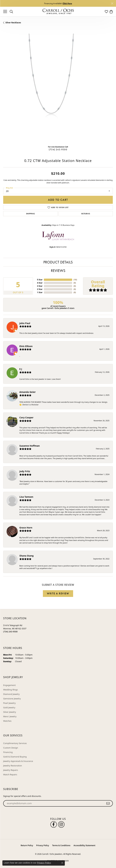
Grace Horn (26, 528)
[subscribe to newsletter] (108, 803)
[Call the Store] (10, 632)
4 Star (40, 283)
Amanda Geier (28, 392)
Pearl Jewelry (9, 703)
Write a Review (58, 593)
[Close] (112, 3)
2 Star (40, 289)
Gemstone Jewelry (12, 699)
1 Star (40, 292)
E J (21, 369)
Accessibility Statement (84, 845)
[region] (58, 88)
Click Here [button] (67, 3)
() (75, 280)
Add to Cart (58, 200)
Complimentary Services (15, 743)
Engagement (9, 685)
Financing (8, 752)
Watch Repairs (10, 774)
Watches (7, 721)
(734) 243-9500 (58, 150)
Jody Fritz (25, 471)
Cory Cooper (26, 417)
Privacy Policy (43, 845)
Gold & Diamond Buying (15, 757)
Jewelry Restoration (13, 766)
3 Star (40, 286)
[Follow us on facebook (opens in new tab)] (54, 824)
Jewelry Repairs (11, 770)
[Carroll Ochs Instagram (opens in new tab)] (61, 824)
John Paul (25, 323)
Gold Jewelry (9, 707)
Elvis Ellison (26, 346)
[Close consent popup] (62, 863)
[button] (11, 11)
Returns (86, 214)
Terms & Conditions (61, 845)
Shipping (31, 214)
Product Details (58, 262)
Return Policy (27, 845)
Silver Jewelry (10, 712)
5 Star (40, 280)
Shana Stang (26, 556)
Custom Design (11, 748)
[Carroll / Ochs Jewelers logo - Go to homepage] (58, 12)
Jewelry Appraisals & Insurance (18, 761)
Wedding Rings (10, 690)
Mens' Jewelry (10, 716)
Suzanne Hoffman (30, 446)
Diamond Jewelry (11, 694)
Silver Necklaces (13, 23)
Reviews (58, 271)
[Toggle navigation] (5, 11)
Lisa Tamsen (26, 497)
